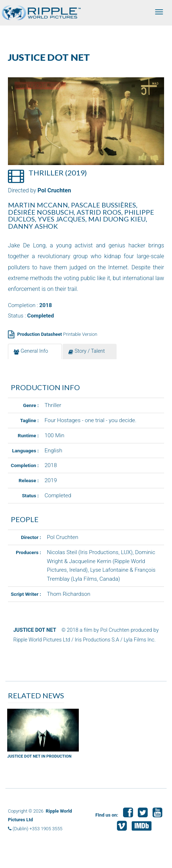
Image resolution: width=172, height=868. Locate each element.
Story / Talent (87, 351)
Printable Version (57, 334)
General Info (31, 351)
